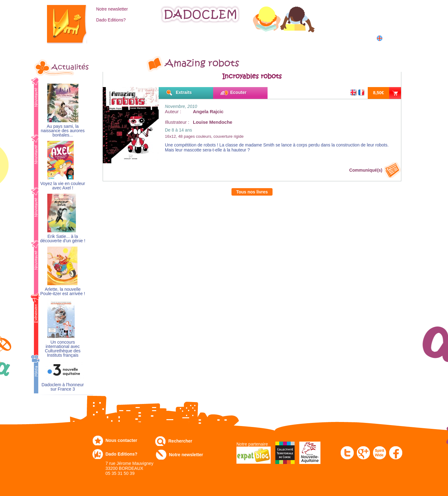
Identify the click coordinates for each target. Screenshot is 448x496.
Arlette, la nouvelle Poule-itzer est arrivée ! (63, 292)
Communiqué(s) (366, 170)
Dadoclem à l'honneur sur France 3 (63, 387)
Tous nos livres (252, 192)
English (391, 38)
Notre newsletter (112, 9)
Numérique (281, 38)
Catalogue (111, 38)
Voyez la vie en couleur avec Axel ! (63, 186)
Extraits (184, 92)
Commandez (153, 38)
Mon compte (359, 8)
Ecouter (238, 92)
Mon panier (358, 21)
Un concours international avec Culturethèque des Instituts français (63, 349)
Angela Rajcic (208, 111)
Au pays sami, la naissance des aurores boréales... (63, 131)
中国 (390, 45)
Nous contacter (121, 440)
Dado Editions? (111, 20)
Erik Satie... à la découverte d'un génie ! (63, 239)
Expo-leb (193, 38)
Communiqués (236, 38)
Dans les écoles (328, 38)
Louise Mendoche (213, 122)
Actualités (70, 67)
